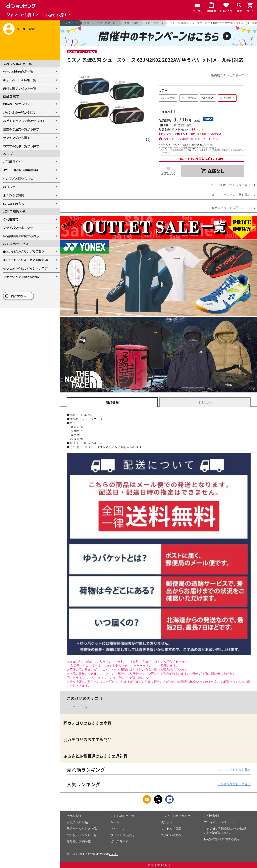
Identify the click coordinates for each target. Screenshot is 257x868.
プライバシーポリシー (18, 228)
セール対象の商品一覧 (18, 72)
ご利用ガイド (12, 161)
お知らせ (9, 187)
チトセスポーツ (77, 707)
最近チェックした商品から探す (24, 121)
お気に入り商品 (77, 822)
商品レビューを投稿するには (231, 208)
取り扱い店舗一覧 (79, 841)
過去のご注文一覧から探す (21, 129)
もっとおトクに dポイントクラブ (25, 268)
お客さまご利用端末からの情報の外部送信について (225, 831)
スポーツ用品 (132, 23)
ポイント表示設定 (122, 835)
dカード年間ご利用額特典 (20, 170)
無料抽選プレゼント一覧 (20, 88)
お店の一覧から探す (17, 104)
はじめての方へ (14, 204)
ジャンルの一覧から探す (19, 112)
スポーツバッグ (155, 23)
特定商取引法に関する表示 (21, 236)
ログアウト (19, 296)
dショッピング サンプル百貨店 (24, 251)
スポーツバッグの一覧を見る (231, 195)
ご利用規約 (11, 219)
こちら (113, 854)
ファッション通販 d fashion (22, 277)
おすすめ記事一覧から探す (21, 146)
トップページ (70, 23)
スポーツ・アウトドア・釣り (101, 23)
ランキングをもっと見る (234, 770)
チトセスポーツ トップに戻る (231, 185)
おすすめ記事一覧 (122, 816)
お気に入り (168, 173)
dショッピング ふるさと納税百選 (25, 260)
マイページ (118, 829)
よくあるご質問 (14, 195)
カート (115, 822)
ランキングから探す (17, 138)
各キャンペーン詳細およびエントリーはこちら (191, 139)
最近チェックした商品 (82, 829)
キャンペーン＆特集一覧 (19, 80)
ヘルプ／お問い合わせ (18, 178)
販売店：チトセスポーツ (228, 75)
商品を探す (74, 816)
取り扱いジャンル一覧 (82, 835)
